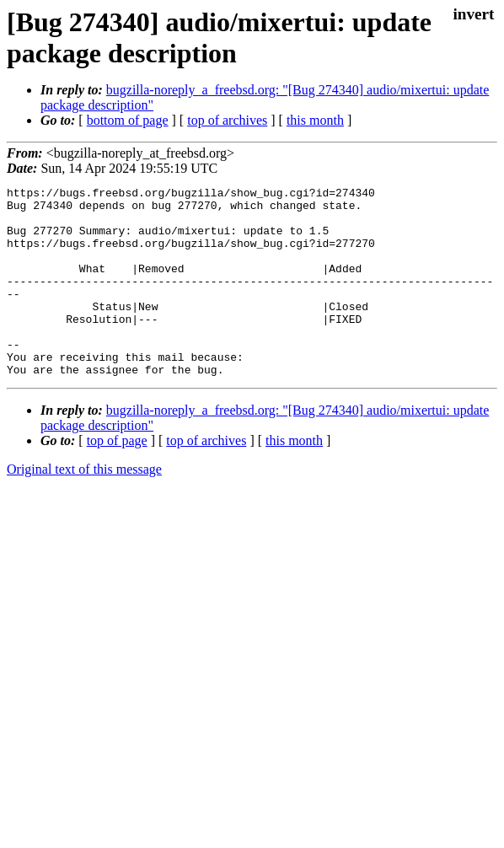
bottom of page (128, 120)
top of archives (227, 120)
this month (315, 120)
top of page (117, 478)
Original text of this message (84, 507)
